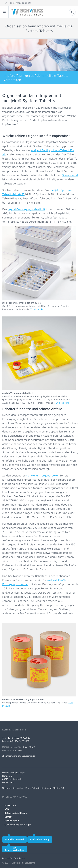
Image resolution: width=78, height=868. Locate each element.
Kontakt (8, 817)
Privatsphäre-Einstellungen (14, 858)
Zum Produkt (37, 309)
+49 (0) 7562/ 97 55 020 (18, 3)
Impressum (10, 805)
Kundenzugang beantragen (18, 825)
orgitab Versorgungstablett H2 (26, 209)
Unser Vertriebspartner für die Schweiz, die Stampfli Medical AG (33, 788)
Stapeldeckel (70, 175)
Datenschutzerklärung (16, 813)
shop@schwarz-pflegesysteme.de (19, 756)
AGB (7, 809)
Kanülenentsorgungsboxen (43, 475)
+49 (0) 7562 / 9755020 (18, 738)
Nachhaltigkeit (12, 821)
